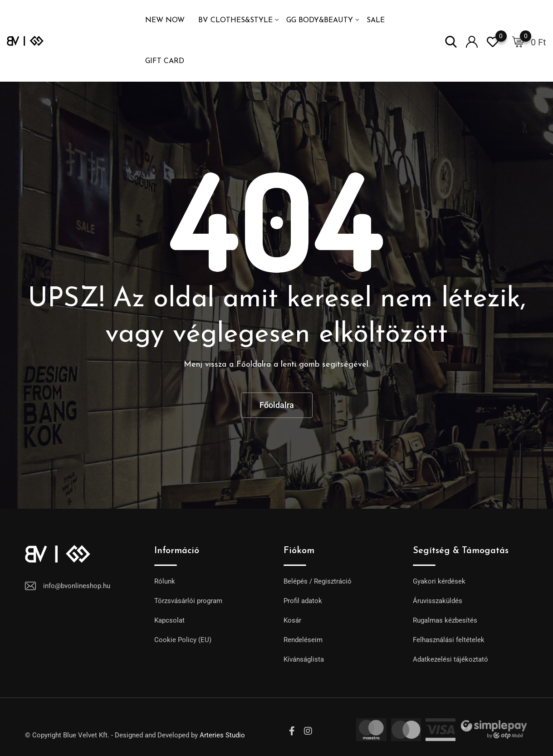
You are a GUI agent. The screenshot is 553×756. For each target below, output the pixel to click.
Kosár (292, 620)
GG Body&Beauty (320, 20)
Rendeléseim (303, 640)
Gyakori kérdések (439, 581)
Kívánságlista (304, 659)
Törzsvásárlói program (188, 601)
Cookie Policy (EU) (183, 640)
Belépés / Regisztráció (318, 581)
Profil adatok (303, 601)
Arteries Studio (222, 735)
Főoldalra (277, 405)
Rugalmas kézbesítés (445, 620)
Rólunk (165, 581)
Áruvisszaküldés (438, 601)
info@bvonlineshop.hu (77, 586)
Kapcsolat (169, 620)
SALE (376, 20)
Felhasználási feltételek (449, 640)
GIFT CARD (165, 61)
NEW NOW (165, 20)
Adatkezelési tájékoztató (450, 659)
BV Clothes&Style (235, 20)
